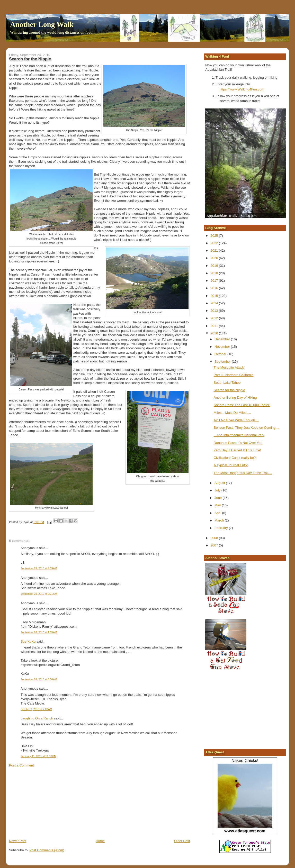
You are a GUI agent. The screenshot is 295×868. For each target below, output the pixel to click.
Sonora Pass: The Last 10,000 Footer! (242, 405)
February (222, 528)
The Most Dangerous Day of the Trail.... (243, 473)
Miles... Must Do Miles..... (232, 413)
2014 (215, 303)
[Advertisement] (48, 803)
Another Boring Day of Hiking (235, 398)
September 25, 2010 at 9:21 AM (39, 594)
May (218, 505)
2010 (215, 333)
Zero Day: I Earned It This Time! (237, 450)
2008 (215, 538)
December (223, 339)
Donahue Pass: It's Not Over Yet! (238, 443)
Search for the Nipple (229, 390)
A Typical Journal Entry (231, 465)
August (220, 483)
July (218, 490)
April (218, 513)
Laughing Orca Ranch (37, 718)
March (220, 520)
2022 (215, 243)
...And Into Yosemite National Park (239, 435)
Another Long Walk (42, 24)
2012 (215, 318)
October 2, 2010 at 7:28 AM (36, 709)
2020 (215, 258)
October (221, 354)
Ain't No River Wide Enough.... (236, 420)
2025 (215, 236)
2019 (215, 266)
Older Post (182, 841)
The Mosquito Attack (229, 367)
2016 (215, 288)
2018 (215, 273)
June (219, 498)
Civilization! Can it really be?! (235, 458)
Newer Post (18, 841)
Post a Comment (21, 765)
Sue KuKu (28, 641)
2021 (215, 250)
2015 (215, 296)
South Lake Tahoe (227, 383)
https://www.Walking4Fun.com (242, 89)
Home (100, 841)
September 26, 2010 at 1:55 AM (39, 632)
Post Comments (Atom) (47, 850)
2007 (215, 545)
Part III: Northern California (234, 375)
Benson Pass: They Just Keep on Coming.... (247, 428)
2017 (215, 281)
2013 (215, 311)
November (223, 347)
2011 (215, 326)
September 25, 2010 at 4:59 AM (39, 568)
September (223, 362)
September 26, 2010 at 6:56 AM (39, 679)
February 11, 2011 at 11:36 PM (38, 756)
